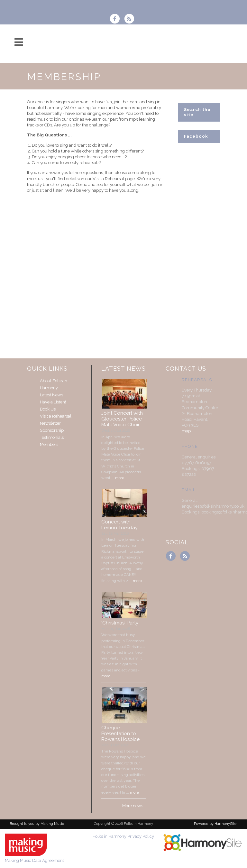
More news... (134, 806)
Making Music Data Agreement (34, 860)
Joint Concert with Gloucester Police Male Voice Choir (122, 419)
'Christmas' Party (120, 623)
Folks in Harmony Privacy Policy (123, 836)
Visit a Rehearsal (56, 416)
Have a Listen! (53, 402)
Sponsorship (52, 430)
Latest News (51, 395)
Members (49, 444)
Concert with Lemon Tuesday (119, 525)
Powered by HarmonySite (215, 824)
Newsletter (50, 423)
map (186, 431)
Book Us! (48, 409)
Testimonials (52, 437)
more (120, 478)
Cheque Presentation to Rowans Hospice (120, 734)
